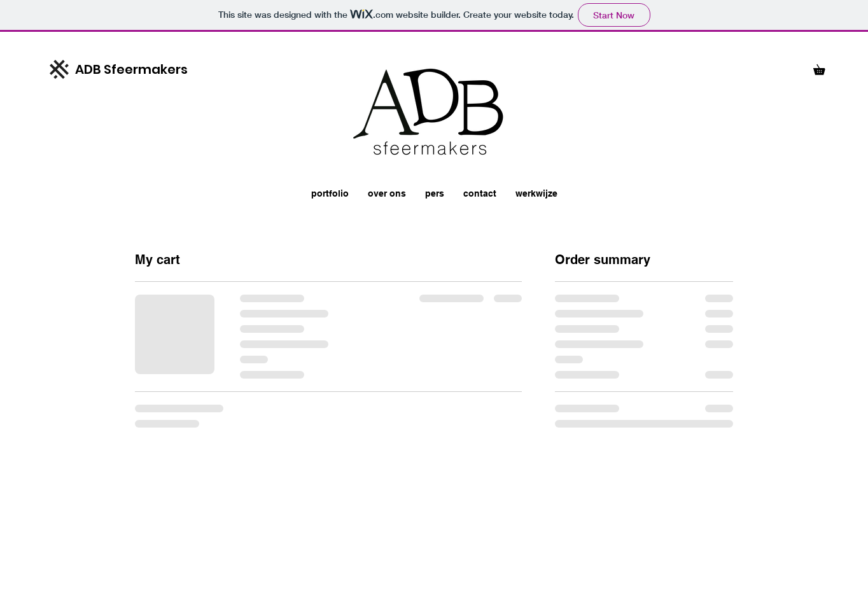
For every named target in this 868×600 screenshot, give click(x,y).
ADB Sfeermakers (131, 69)
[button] (824, 68)
